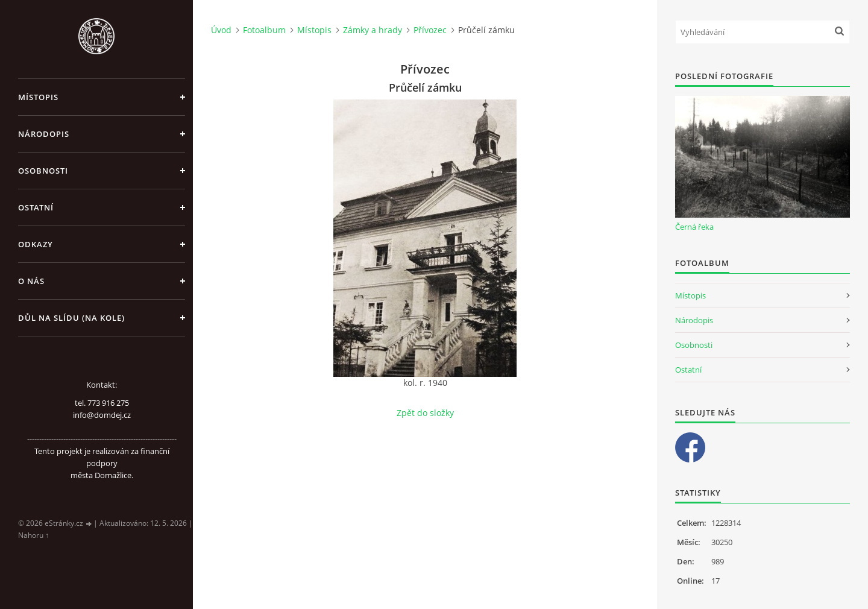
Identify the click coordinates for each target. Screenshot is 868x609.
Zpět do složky (425, 413)
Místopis (38, 97)
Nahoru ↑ (33, 535)
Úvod (221, 30)
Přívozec (430, 30)
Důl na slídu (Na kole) (71, 318)
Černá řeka (694, 227)
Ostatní (36, 207)
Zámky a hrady (373, 30)
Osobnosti (43, 171)
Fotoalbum (264, 30)
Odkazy (36, 244)
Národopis (44, 134)
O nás (31, 281)
